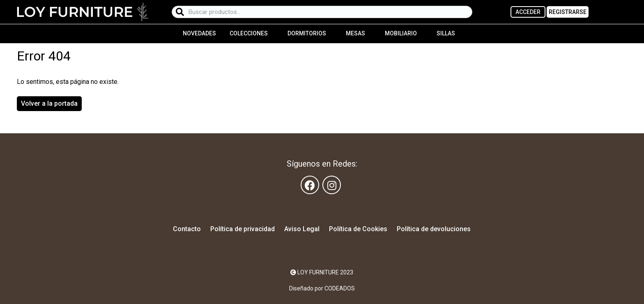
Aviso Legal (302, 229)
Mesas (355, 33)
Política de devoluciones (434, 229)
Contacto (187, 229)
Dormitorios (307, 33)
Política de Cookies (358, 229)
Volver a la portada (49, 103)
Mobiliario (401, 33)
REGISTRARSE (568, 12)
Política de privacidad (243, 229)
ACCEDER (528, 12)
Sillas (446, 33)
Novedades (199, 33)
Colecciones (249, 33)
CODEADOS (340, 288)
